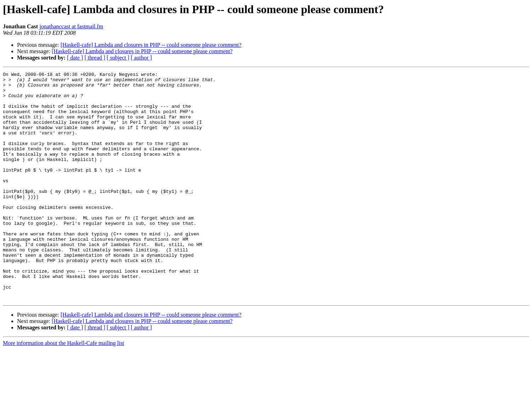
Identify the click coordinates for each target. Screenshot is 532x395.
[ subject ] (118, 58)
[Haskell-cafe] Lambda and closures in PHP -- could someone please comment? (151, 45)
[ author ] (141, 58)
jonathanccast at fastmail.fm (71, 26)
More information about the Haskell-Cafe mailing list (63, 389)
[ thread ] (95, 58)
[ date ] (75, 58)
